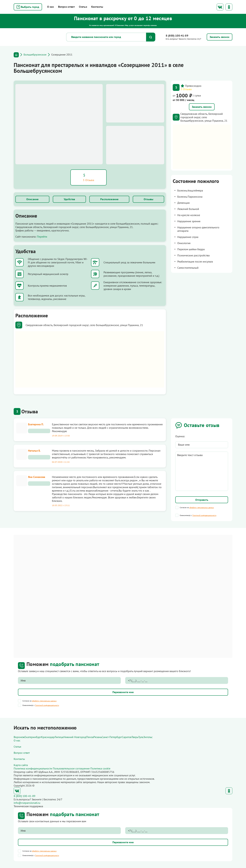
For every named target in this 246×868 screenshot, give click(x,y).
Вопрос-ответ (66, 7)
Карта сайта (21, 765)
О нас (51, 7)
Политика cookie (100, 768)
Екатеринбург (33, 737)
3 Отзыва (186, 89)
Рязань (98, 737)
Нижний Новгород (75, 737)
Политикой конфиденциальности (204, 515)
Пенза (90, 737)
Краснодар (48, 737)
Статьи (83, 7)
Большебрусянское (35, 54)
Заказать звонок (202, 107)
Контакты (97, 7)
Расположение (109, 199)
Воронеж (19, 737)
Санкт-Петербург (112, 737)
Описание (32, 199)
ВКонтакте (220, 7)
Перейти (42, 237)
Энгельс (148, 737)
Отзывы (148, 199)
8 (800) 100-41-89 (177, 36)
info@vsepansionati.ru (27, 803)
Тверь (135, 737)
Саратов (127, 737)
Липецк (59, 737)
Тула (141, 737)
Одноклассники (229, 7)
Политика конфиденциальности (33, 768)
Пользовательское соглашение (71, 768)
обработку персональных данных (202, 508)
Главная (16, 55)
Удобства (69, 199)
